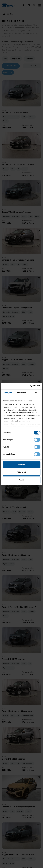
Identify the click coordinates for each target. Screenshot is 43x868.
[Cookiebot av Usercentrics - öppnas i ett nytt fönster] (31, 386)
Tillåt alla (21, 465)
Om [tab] (35, 393)
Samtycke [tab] (8, 393)
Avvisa (21, 480)
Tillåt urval (22, 472)
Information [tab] (21, 393)
